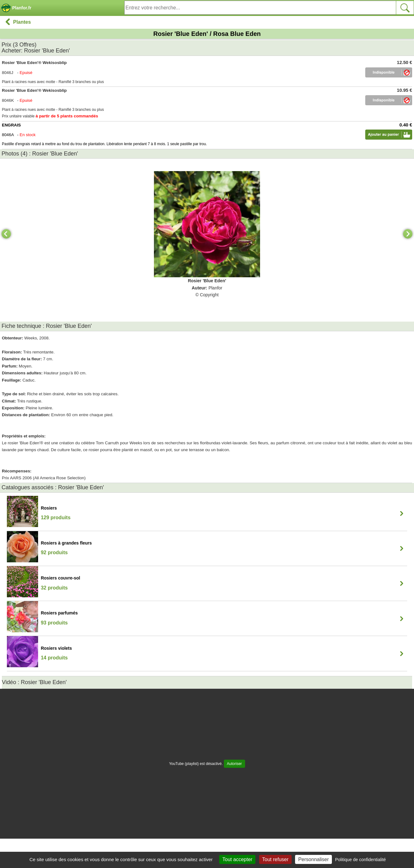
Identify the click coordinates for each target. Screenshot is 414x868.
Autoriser (234, 764)
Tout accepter (237, 859)
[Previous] (6, 234)
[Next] (408, 234)
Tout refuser (275, 859)
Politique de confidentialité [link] (360, 860)
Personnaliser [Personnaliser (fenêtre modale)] (313, 859)
